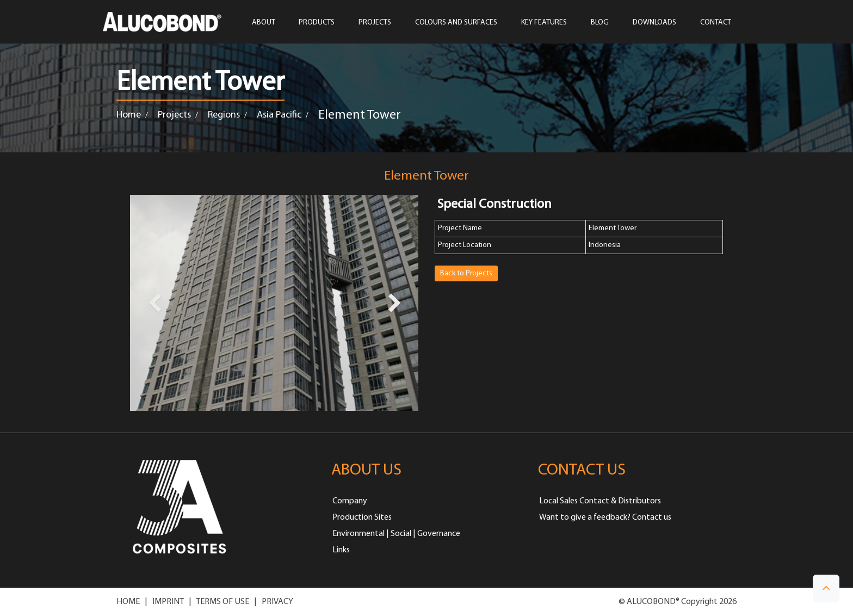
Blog (600, 23)
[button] (826, 589)
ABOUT (263, 23)
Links (341, 550)
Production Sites (362, 518)
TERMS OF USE (222, 602)
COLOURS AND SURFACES (456, 23)
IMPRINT (168, 602)
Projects (174, 115)
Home (129, 115)
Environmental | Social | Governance (396, 534)
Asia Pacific (279, 115)
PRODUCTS (317, 23)
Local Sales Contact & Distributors (600, 501)
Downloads (654, 23)
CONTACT (716, 23)
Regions (224, 115)
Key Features (544, 23)
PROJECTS (375, 23)
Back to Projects (466, 273)
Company (350, 501)
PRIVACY (277, 602)
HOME (128, 602)
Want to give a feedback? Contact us (605, 518)
